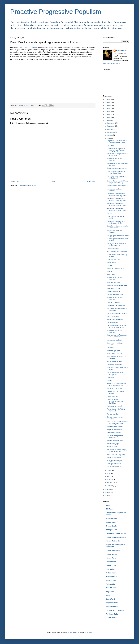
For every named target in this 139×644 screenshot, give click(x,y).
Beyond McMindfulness (115, 441)
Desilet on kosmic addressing (117, 168)
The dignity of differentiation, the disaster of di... (117, 245)
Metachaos (111, 348)
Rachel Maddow (112, 588)
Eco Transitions (111, 519)
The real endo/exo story (115, 294)
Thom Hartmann (112, 618)
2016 (107, 111)
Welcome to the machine (115, 269)
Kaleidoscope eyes (113, 351)
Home (53, 182)
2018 (107, 106)
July (109, 138)
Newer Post (15, 182)
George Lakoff (111, 522)
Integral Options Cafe (113, 541)
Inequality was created (114, 430)
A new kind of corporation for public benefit (117, 177)
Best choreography (113, 444)
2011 (107, 492)
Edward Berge (121, 51)
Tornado (110, 381)
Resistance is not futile (115, 365)
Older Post (91, 182)
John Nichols (110, 569)
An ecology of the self (114, 406)
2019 (107, 102)
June (109, 471)
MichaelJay (73, 633)
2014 (107, 118)
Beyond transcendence (115, 427)
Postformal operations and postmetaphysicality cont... (117, 195)
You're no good (112, 447)
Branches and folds (113, 282)
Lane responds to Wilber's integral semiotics (116, 172)
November (111, 126)
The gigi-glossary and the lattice (118, 236)
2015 (107, 115)
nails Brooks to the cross (28, 47)
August (110, 135)
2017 (107, 108)
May (109, 473)
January (110, 486)
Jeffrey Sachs (111, 562)
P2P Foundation (112, 577)
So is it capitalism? (113, 316)
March (110, 480)
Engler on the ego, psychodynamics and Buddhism (115, 401)
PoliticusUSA (110, 584)
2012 (107, 489)
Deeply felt (110, 378)
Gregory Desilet (111, 526)
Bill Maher (109, 509)
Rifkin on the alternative (115, 319)
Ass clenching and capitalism (117, 252)
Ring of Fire (110, 592)
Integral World (111, 558)
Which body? (111, 262)
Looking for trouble (113, 302)
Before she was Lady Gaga (116, 455)
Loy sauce (110, 146)
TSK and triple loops (114, 467)
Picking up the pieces (114, 464)
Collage (109, 265)
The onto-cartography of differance (115, 437)
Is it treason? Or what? (115, 362)
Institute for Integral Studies (116, 533)
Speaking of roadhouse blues (117, 285)
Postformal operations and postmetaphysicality (116, 222)
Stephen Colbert (112, 607)
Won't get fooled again (114, 388)
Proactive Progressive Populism (56, 12)
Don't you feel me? (113, 260)
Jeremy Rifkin (111, 565)
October (110, 129)
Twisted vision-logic (113, 291)
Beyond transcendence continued (115, 418)
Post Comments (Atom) (28, 185)
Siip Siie (110, 213)
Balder (108, 505)
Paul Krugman (111, 580)
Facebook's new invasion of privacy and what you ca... (117, 384)
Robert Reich (110, 599)
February (110, 483)
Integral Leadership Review (116, 537)
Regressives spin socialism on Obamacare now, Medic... (117, 142)
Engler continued (113, 396)
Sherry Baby (111, 275)
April (109, 476)
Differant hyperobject (114, 433)
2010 (107, 495)
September (111, 132)
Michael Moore (111, 573)
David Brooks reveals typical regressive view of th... (117, 326)
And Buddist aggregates (115, 354)
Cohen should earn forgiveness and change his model (118, 423)
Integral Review (111, 554)
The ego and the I (113, 414)
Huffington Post (111, 530)
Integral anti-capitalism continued (115, 159)
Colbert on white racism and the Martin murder (118, 227)
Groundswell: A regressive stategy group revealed (116, 150)
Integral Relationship (113, 550)
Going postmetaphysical (115, 461)
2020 (107, 99)
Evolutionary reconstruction (116, 305)
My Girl (109, 272)
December (111, 123)
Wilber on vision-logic (114, 458)
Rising (108, 595)
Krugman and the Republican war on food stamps (117, 336)
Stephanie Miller (112, 603)
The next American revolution (117, 313)
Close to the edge (113, 249)
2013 (107, 120)
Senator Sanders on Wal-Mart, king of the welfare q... (117, 182)
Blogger (89, 633)
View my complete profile (112, 63)
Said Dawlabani (112, 322)
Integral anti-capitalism (115, 340)
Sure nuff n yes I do (114, 288)
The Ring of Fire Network (115, 610)
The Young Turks (112, 614)
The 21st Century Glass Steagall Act (115, 374)
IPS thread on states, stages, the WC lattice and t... (117, 451)
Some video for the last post (116, 186)
